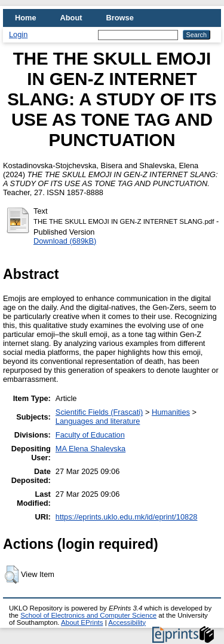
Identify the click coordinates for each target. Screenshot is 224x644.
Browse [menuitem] (120, 18)
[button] (12, 575)
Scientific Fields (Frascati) (99, 412)
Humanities (171, 412)
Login (18, 34)
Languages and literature (98, 421)
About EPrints (82, 622)
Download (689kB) (65, 241)
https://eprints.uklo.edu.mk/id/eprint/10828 (127, 517)
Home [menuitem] (26, 18)
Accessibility (127, 622)
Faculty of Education (90, 435)
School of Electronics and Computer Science (88, 615)
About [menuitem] (71, 18)
